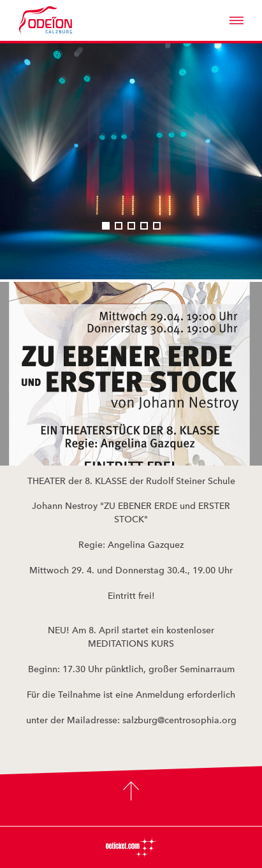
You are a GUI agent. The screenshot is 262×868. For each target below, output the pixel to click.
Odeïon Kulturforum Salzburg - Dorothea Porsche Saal (63, 20)
